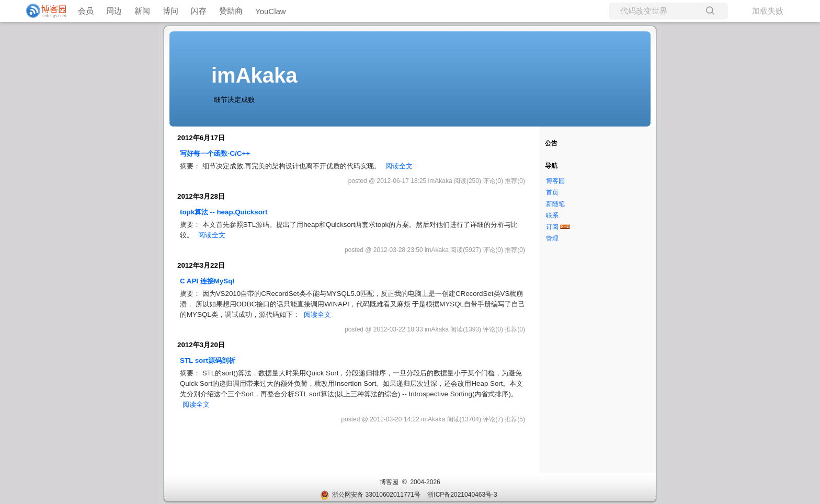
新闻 (142, 11)
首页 (552, 192)
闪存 (199, 11)
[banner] (42, 11)
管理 (552, 238)
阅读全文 (399, 166)
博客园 (555, 181)
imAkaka (254, 75)
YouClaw (271, 11)
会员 (86, 11)
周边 (114, 11)
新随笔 (555, 204)
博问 (170, 11)
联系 (552, 215)
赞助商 (231, 11)
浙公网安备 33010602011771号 (370, 495)
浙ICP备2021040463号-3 (462, 495)
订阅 (552, 227)
